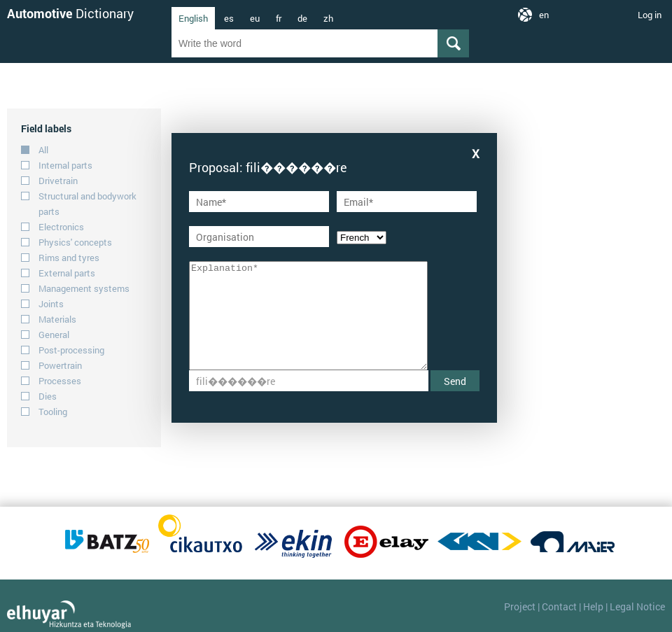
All (43, 150)
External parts (67, 273)
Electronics (61, 227)
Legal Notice (637, 606)
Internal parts (65, 165)
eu (255, 18)
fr (279, 18)
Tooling (53, 412)
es (229, 18)
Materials (57, 319)
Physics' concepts (75, 242)
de (302, 18)
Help (593, 606)
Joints (51, 304)
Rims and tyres (69, 258)
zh (328, 18)
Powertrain (60, 365)
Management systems (84, 288)
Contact (559, 606)
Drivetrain (58, 181)
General (54, 335)
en (544, 15)
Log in (650, 15)
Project (520, 606)
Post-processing (71, 350)
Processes (60, 381)
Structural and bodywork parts (87, 204)
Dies (48, 396)
